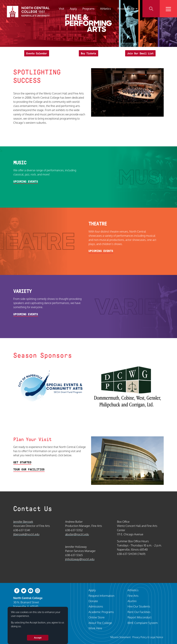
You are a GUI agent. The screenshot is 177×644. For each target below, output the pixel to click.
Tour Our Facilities (29, 470)
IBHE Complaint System (143, 623)
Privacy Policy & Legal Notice (148, 637)
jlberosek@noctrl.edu (26, 534)
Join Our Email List (140, 53)
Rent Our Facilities (139, 612)
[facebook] (17, 590)
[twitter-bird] (24, 590)
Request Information (101, 596)
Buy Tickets (88, 53)
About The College (100, 623)
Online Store (97, 617)
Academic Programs (101, 612)
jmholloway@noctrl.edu (80, 559)
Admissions (96, 606)
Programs (88, 9)
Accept (38, 638)
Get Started (22, 462)
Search (151, 9)
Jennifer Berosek (23, 522)
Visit (61, 9)
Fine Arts (133, 596)
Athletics (105, 9)
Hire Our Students (139, 606)
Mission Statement (121, 637)
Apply (73, 9)
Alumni (132, 601)
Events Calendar (37, 53)
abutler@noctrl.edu (77, 534)
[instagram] (38, 590)
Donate (93, 601)
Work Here (95, 628)
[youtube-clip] (31, 590)
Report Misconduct (140, 617)
